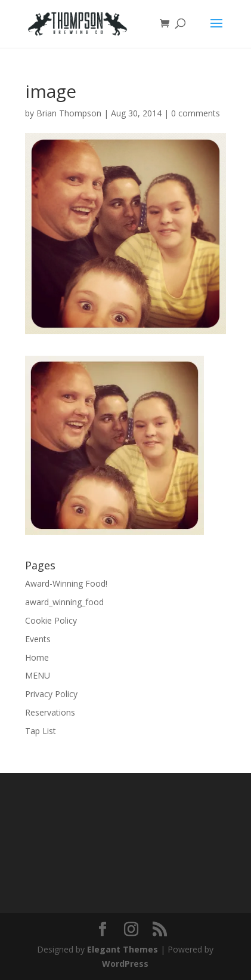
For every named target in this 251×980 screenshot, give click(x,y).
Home (37, 657)
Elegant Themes (123, 949)
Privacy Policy (51, 694)
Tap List (41, 731)
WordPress (125, 964)
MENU (38, 675)
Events (38, 639)
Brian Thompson (69, 113)
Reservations (50, 712)
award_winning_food (64, 602)
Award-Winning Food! (66, 583)
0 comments (196, 113)
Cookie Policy (51, 620)
